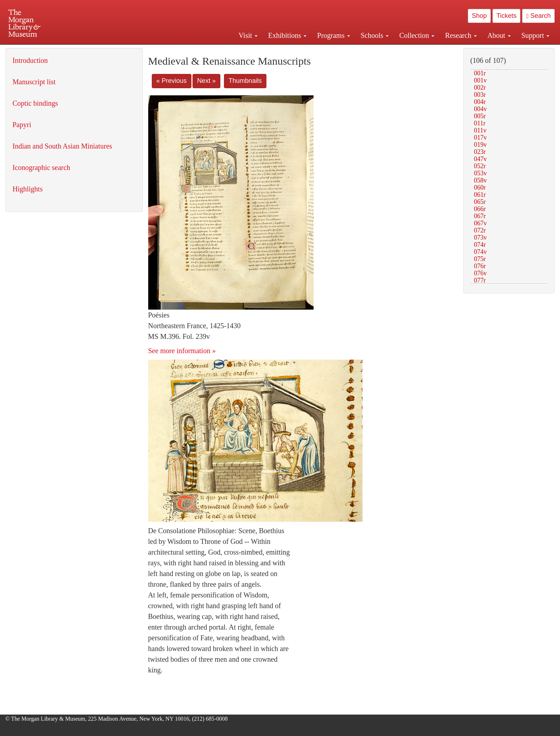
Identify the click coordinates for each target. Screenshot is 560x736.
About (499, 35)
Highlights (27, 189)
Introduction (30, 60)
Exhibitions (287, 35)
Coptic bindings (35, 103)
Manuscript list (34, 82)
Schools (375, 35)
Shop (479, 16)
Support (535, 35)
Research (461, 35)
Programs (334, 35)
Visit (248, 35)
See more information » (182, 351)
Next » (206, 81)
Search (538, 16)
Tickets (506, 16)
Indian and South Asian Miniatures (62, 146)
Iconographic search (41, 167)
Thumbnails (245, 81)
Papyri (22, 125)
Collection (417, 35)
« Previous (172, 81)
